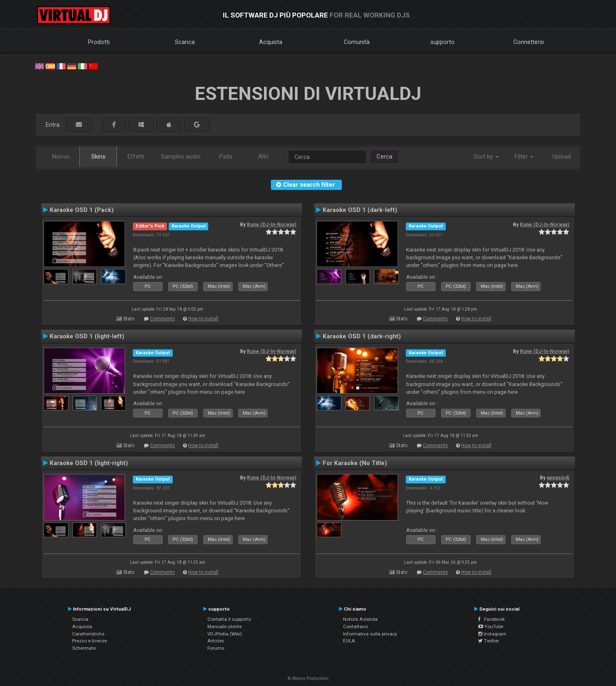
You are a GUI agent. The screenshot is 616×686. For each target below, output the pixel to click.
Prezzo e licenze (89, 641)
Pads (226, 157)
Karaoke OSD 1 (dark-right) (362, 336)
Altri (263, 157)
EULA (349, 641)
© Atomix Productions (308, 678)
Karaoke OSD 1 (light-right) (89, 463)
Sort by (486, 157)
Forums (216, 648)
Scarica (185, 42)
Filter (524, 157)
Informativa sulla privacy (370, 634)
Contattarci (355, 626)
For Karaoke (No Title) (355, 463)
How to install (203, 319)
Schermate (84, 648)
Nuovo (61, 157)
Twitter (489, 641)
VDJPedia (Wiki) (225, 634)
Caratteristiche (88, 634)
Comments (162, 319)
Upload (562, 157)
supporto (443, 42)
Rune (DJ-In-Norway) (272, 225)
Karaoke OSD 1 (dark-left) (360, 210)
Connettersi (529, 42)
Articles (216, 641)
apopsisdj (558, 478)
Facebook (492, 619)
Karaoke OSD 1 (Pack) (82, 210)
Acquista (271, 42)
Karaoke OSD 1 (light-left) (87, 336)
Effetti (136, 157)
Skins (98, 157)
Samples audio (181, 157)
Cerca (384, 157)
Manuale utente (224, 626)
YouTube (491, 626)
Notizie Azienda (360, 619)
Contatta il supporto (229, 619)
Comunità (357, 42)
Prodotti (99, 42)
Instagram (492, 634)
